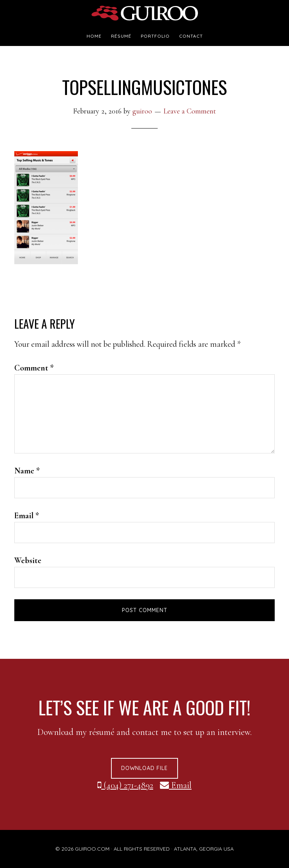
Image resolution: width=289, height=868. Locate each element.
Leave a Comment (190, 111)
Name (27, 471)
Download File (144, 768)
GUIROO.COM (92, 849)
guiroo (144, 13)
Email (27, 516)
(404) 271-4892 (125, 785)
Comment (34, 368)
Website (28, 560)
